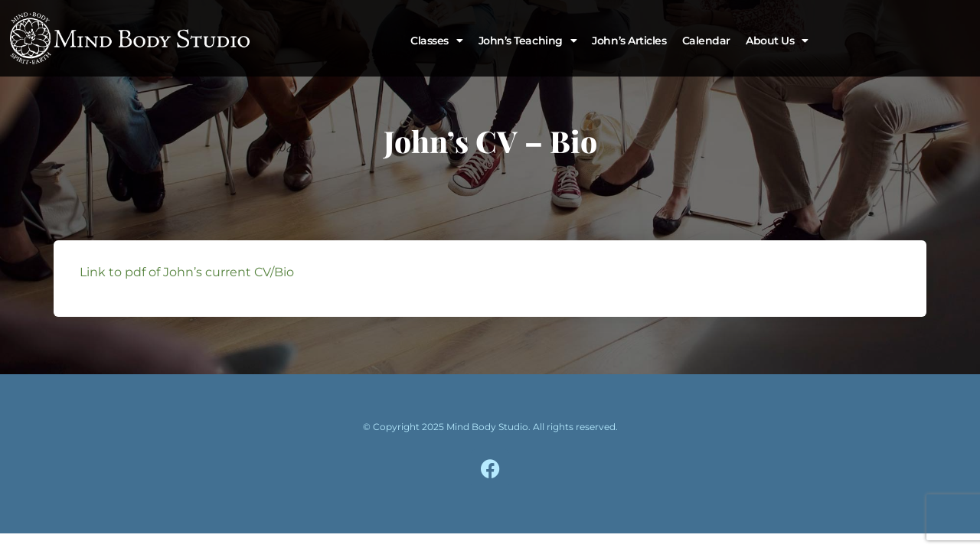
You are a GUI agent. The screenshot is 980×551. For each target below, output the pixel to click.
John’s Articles (629, 41)
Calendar (706, 41)
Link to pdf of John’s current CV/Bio (187, 272)
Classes (436, 41)
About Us (777, 41)
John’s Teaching (528, 41)
